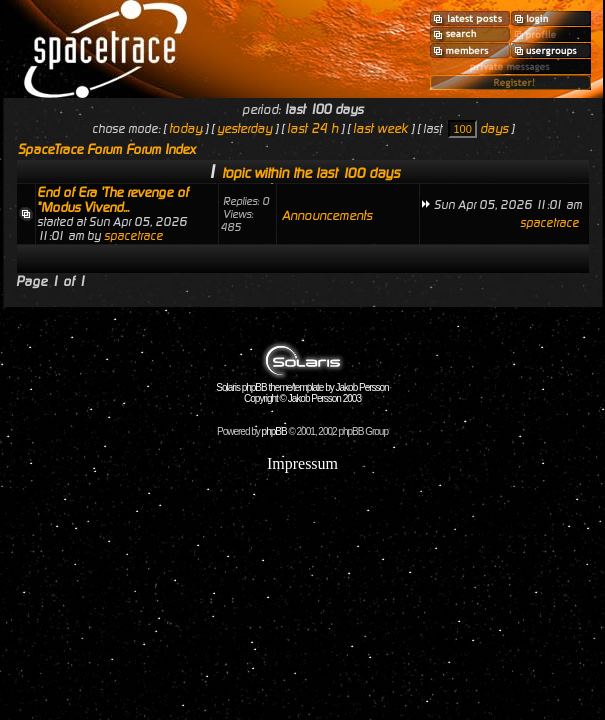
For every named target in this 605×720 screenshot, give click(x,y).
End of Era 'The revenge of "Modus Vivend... (112, 200)
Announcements (327, 215)
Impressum (302, 463)
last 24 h (312, 128)
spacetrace (133, 236)
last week (380, 128)
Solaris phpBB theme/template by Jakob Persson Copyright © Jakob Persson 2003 (302, 388)
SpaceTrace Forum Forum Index (107, 149)
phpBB (274, 431)
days (494, 128)
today (185, 128)
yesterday (244, 128)
